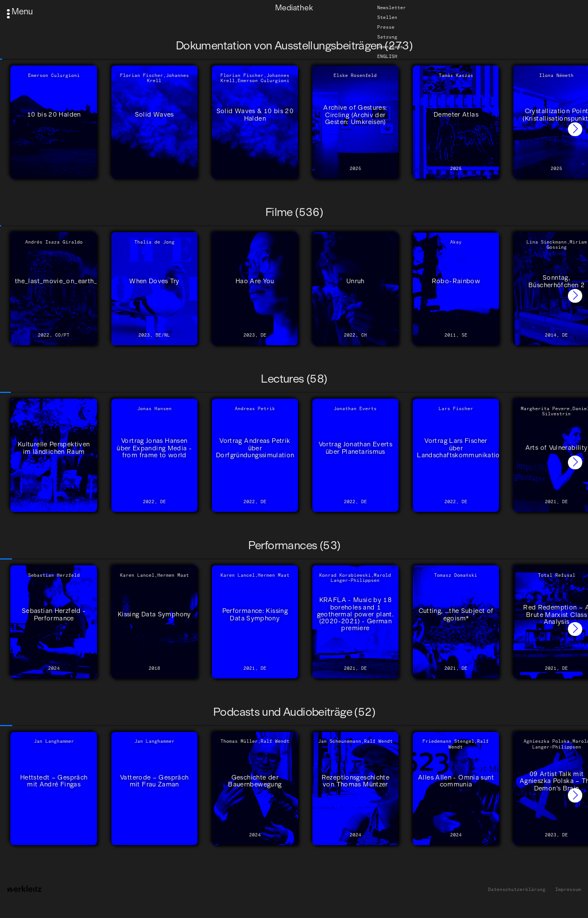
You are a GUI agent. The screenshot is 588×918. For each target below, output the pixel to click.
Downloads (390, 47)
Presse (386, 27)
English (387, 56)
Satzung (387, 37)
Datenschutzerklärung (517, 890)
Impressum (568, 890)
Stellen (387, 17)
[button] (575, 130)
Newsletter (392, 7)
